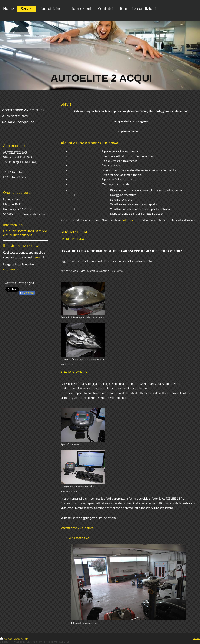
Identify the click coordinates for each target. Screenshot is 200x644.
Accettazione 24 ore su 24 (77, 528)
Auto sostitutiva (79, 538)
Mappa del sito (21, 639)
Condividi (27, 293)
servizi (39, 257)
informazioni (12, 269)
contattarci (127, 220)
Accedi (197, 638)
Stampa (6, 639)
